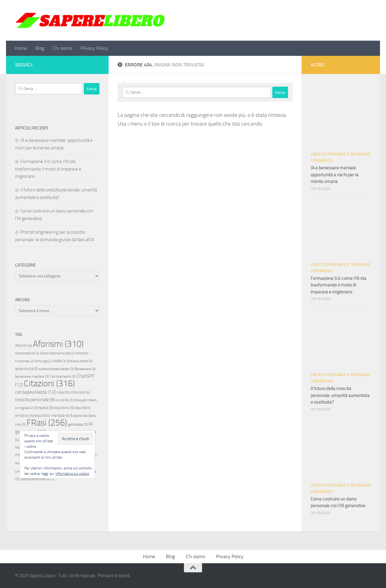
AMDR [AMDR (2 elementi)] (59, 361)
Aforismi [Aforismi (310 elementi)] (58, 344)
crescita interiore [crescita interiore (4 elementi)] (73, 392)
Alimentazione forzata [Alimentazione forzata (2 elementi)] (57, 353)
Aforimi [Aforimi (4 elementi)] (24, 345)
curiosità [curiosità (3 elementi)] (64, 400)
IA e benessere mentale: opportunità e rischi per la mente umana (335, 175)
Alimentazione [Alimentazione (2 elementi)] (27, 353)
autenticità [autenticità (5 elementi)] (27, 369)
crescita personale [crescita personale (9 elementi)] (35, 400)
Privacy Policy (94, 48)
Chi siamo (62, 48)
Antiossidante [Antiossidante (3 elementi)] (80, 361)
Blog (40, 48)
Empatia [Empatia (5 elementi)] (44, 408)
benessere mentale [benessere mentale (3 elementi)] (32, 376)
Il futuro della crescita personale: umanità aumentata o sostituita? (340, 395)
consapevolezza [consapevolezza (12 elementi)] (35, 392)
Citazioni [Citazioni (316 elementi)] (49, 383)
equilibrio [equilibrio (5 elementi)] (64, 408)
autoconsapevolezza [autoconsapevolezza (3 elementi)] (56, 369)
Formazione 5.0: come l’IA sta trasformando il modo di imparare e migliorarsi (48, 169)
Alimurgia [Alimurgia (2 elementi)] (43, 361)
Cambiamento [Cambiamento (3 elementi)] (63, 376)
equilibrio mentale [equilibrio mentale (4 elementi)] (52, 415)
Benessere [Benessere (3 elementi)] (85, 369)
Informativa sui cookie (72, 474)
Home (21, 48)
